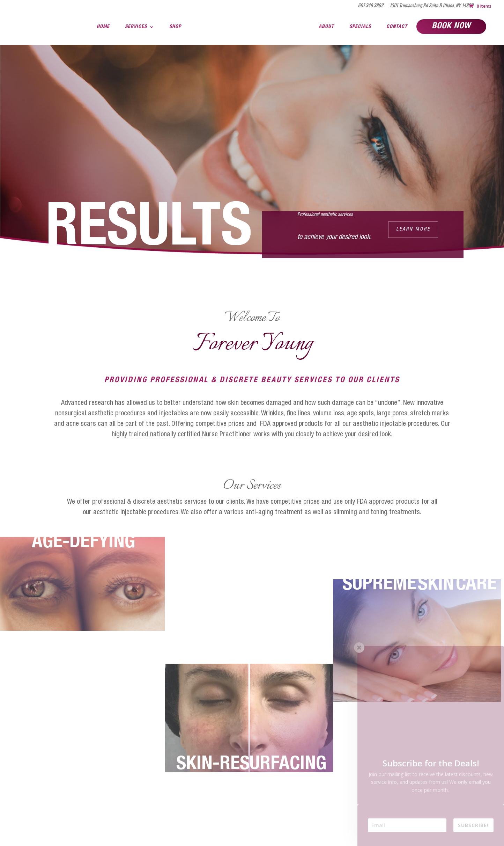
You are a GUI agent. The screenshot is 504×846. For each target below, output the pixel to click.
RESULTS (149, 232)
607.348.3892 (370, 6)
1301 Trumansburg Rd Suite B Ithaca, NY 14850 (431, 6)
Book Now (451, 27)
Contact (397, 27)
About (326, 27)
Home (103, 27)
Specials (360, 27)
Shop (175, 27)
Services (136, 27)
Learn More (413, 229)
